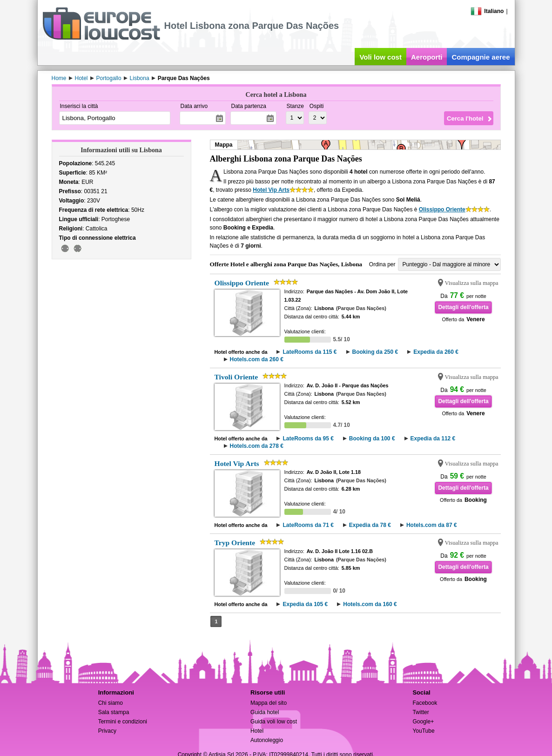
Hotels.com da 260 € (257, 359)
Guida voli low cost (274, 722)
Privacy (107, 731)
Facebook (425, 703)
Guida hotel (265, 712)
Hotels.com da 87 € (432, 525)
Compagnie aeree (481, 57)
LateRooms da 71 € (308, 525)
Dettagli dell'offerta (463, 307)
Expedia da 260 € (436, 352)
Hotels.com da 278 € (257, 446)
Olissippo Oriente (442, 209)
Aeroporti (427, 57)
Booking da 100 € (372, 439)
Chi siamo (111, 703)
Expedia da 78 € (370, 525)
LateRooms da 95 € (308, 439)
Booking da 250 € (375, 352)
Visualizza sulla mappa (472, 283)
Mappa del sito (269, 703)
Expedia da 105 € (305, 604)
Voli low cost (380, 57)
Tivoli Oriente (236, 377)
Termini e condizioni (123, 722)
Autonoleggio (267, 740)
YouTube (423, 731)
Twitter (421, 712)
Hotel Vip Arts (271, 190)
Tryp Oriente (235, 543)
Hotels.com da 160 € (370, 604)
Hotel (257, 731)
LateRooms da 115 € (310, 352)
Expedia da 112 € (433, 439)
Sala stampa (114, 712)
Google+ (423, 722)
